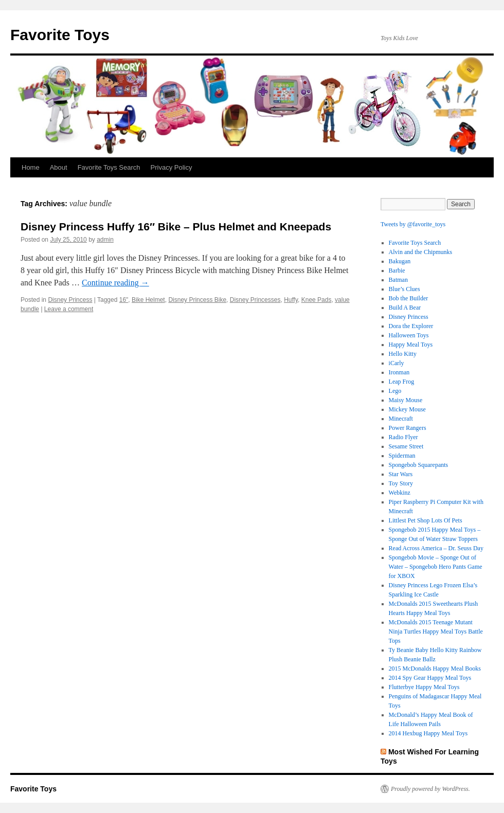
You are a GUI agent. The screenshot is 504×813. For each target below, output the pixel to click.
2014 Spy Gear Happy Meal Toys (430, 678)
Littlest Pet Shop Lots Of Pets (426, 520)
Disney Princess (70, 300)
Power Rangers (408, 428)
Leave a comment (69, 309)
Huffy (291, 300)
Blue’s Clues (404, 289)
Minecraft (401, 419)
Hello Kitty (403, 354)
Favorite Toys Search (109, 167)
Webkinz (400, 493)
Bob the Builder (409, 298)
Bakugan (400, 261)
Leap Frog (402, 382)
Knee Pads (317, 300)
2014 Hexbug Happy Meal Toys (428, 733)
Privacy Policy (172, 167)
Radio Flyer (403, 437)
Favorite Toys (60, 35)
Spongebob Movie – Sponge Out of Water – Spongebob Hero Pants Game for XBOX (436, 567)
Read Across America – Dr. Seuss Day (436, 548)
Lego (395, 391)
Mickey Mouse (407, 409)
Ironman (399, 372)
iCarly (397, 363)
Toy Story (401, 483)
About (59, 167)
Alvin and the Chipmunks (421, 252)
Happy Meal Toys (411, 345)
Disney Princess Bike (197, 300)
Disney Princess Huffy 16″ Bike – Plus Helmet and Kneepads (176, 227)
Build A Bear (405, 308)
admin (105, 240)
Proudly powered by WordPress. (430, 789)
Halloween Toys (409, 335)
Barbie (397, 270)
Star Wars (401, 474)
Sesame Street (406, 446)
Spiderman (402, 456)
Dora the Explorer (411, 326)
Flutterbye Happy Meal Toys (424, 687)
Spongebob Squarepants (419, 465)
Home (31, 167)
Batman (398, 280)
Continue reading (115, 283)
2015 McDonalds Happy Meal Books (435, 669)
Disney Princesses (255, 300)
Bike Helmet (148, 300)
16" (124, 300)
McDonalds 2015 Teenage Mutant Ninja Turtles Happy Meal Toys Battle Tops (436, 631)
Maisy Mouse (406, 400)
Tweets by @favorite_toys (413, 224)
